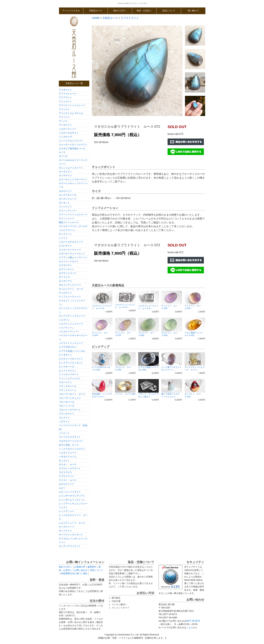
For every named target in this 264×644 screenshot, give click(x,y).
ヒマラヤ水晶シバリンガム (72, 351)
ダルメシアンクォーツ (70, 285)
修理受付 (92, 567)
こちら (190, 628)
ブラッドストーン (68, 390)
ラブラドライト (67, 476)
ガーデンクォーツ (68, 199)
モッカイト (64, 461)
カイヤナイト (65, 176)
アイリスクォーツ (68, 94)
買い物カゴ (193, 11)
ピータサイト (65, 355)
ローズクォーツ (67, 527)
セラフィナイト (67, 269)
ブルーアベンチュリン (70, 398)
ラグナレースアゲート (70, 468)
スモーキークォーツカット (72, 254)
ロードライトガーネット (71, 535)
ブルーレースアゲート (70, 410)
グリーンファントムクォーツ (73, 215)
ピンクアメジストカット (71, 363)
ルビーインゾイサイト (70, 492)
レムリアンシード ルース (72, 523)
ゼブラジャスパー (68, 273)
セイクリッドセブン (69, 261)
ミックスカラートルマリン (72, 449)
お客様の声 (80, 567)
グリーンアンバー (68, 211)
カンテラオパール (68, 195)
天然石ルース (96, 11)
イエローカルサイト (69, 133)
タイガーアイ (65, 281)
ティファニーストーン (70, 297)
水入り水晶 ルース (69, 445)
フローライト (65, 382)
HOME (96, 18)
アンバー (63, 121)
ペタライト (64, 422)
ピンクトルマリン (68, 371)
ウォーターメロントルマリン (73, 145)
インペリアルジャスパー (71, 141)
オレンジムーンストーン (71, 168)
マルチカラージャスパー (71, 441)
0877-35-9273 (193, 621)
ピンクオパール (67, 367)
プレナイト (64, 418)
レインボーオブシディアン (72, 496)
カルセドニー (65, 191)
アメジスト (64, 109)
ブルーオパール (67, 402)
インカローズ (65, 137)
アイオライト (65, 90)
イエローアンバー (68, 129)
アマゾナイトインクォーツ (72, 105)
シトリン (63, 238)
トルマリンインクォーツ (71, 324)
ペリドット (64, 433)
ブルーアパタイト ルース (72, 394)
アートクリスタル (71, 11)
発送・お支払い (144, 11)
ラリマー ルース (68, 480)
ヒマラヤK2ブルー (68, 347)
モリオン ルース (68, 464)
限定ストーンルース (69, 222)
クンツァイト (65, 207)
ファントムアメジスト (70, 379)
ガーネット (64, 203)
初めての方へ (120, 11)
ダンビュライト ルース (71, 289)
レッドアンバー (67, 511)
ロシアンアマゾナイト (70, 546)
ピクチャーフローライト (71, 359)
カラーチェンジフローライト (73, 180)
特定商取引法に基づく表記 (74, 573)
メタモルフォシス (68, 457)
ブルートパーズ (67, 406)
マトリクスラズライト (70, 437)
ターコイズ (64, 277)
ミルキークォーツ (68, 453)
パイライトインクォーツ (71, 343)
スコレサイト (65, 246)
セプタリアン (65, 265)
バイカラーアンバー (69, 332)
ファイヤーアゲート (69, 374)
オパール (63, 156)
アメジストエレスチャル (71, 113)
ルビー (62, 488)
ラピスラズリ (65, 472)
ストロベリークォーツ (70, 250)
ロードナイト (65, 531)
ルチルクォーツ (67, 484)
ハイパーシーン (67, 328)
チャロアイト (65, 293)
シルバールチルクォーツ (71, 242)
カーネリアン (67, 172)
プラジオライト (67, 414)
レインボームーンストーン (72, 500)
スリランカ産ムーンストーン (73, 257)
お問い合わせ (81, 570)
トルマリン (64, 320)
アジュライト (65, 102)
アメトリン (64, 117)
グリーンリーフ (67, 219)
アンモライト (65, 125)
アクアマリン (65, 97)
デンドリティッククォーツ (72, 316)
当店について (169, 11)
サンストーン (65, 234)
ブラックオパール (68, 386)
